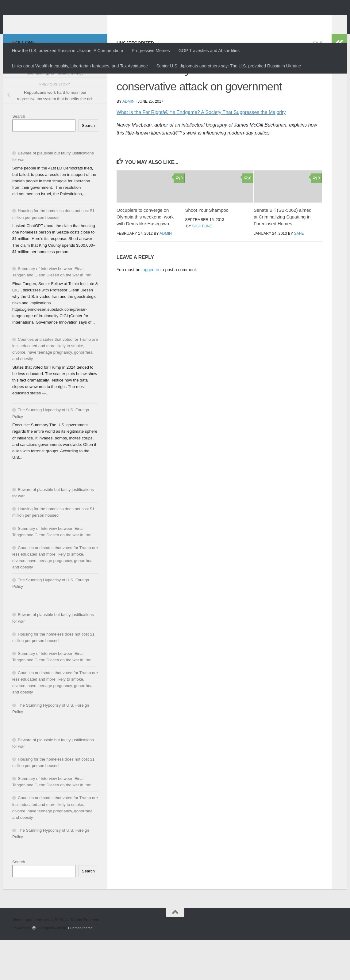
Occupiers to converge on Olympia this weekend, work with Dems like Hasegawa (145, 257)
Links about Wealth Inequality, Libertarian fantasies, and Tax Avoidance (80, 66)
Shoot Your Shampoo (207, 250)
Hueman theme (80, 968)
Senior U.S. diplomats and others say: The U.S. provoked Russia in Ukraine (229, 66)
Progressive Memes (151, 51)
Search (19, 156)
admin (129, 141)
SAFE (299, 273)
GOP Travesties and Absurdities (209, 51)
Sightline (202, 266)
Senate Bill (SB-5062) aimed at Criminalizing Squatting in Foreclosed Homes (283, 257)
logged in (150, 310)
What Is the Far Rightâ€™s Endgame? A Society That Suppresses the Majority (201, 152)
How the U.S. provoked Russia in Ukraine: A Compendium (67, 51)
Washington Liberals (66, 20)
